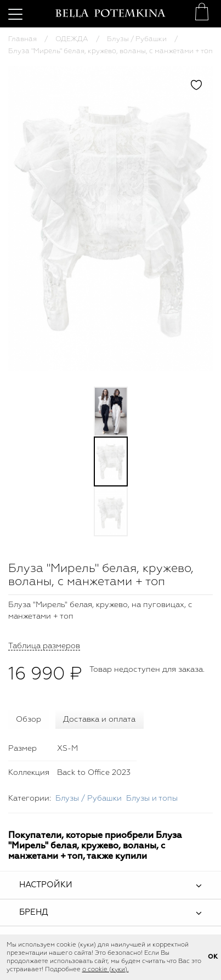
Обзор (29, 720)
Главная (22, 39)
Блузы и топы (152, 798)
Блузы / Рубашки (137, 39)
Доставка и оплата (99, 720)
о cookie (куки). (106, 970)
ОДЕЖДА (72, 39)
